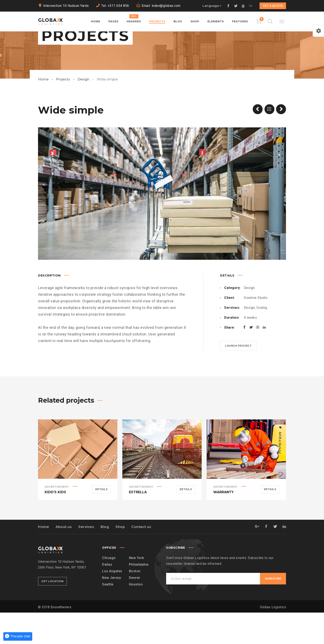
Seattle (108, 616)
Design (83, 111)
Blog (105, 558)
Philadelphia (139, 596)
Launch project (238, 377)
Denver (135, 609)
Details (101, 521)
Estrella (138, 524)
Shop (120, 558)
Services (86, 558)
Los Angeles (112, 603)
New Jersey (111, 609)
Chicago (109, 589)
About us (64, 558)
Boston (135, 603)
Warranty (223, 524)
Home (43, 111)
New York (136, 589)
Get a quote (273, 6)
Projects (63, 111)
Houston (136, 616)
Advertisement (57, 518)
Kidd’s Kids (55, 524)
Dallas (107, 596)
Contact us (141, 558)
